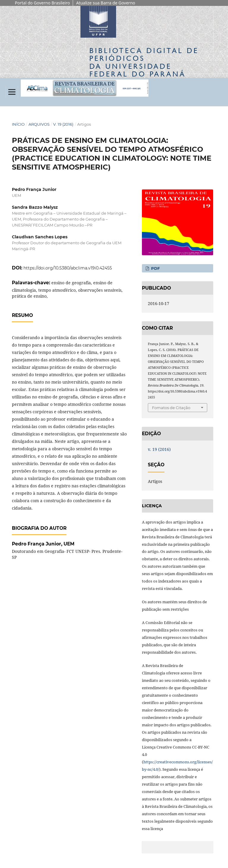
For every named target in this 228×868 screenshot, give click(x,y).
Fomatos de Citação (171, 408)
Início (18, 124)
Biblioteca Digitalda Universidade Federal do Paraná (144, 62)
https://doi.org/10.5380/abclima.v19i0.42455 (68, 268)
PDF (155, 268)
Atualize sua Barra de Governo (106, 3)
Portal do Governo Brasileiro (42, 3)
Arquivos (39, 124)
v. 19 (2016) (63, 124)
